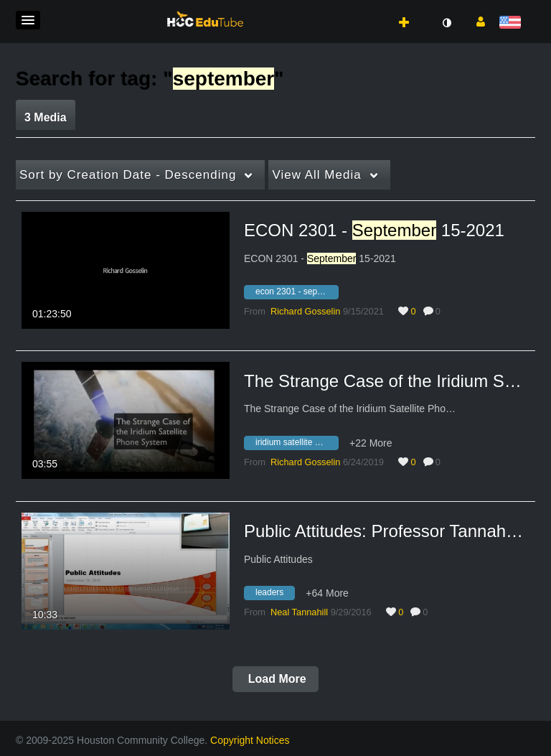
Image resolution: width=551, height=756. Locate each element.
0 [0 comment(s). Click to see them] (441, 311)
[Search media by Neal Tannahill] (299, 612)
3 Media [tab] (46, 117)
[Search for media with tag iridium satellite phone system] (297, 444)
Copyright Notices (250, 740)
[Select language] (513, 23)
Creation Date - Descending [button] (128, 175)
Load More (275, 679)
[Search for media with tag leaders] (275, 595)
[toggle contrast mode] (446, 23)
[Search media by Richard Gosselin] (305, 311)
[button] (28, 20)
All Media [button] (316, 175)
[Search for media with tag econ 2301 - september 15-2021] (297, 294)
